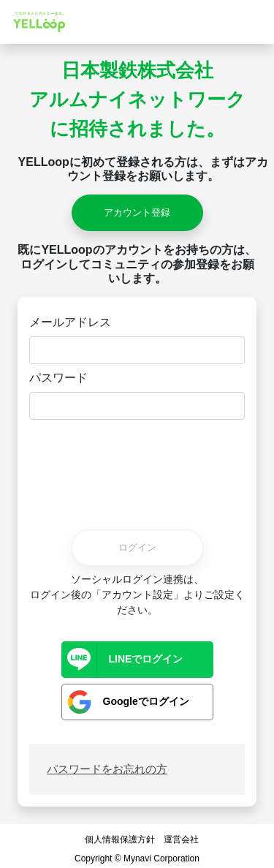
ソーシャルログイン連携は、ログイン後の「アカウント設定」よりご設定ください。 (137, 595)
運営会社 (181, 839)
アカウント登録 (137, 212)
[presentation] (137, 466)
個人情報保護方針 (120, 839)
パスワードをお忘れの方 (107, 769)
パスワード (58, 378)
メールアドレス (70, 322)
